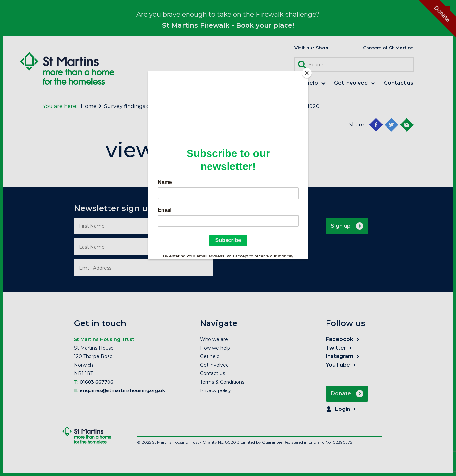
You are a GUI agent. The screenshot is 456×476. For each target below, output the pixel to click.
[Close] (307, 73)
